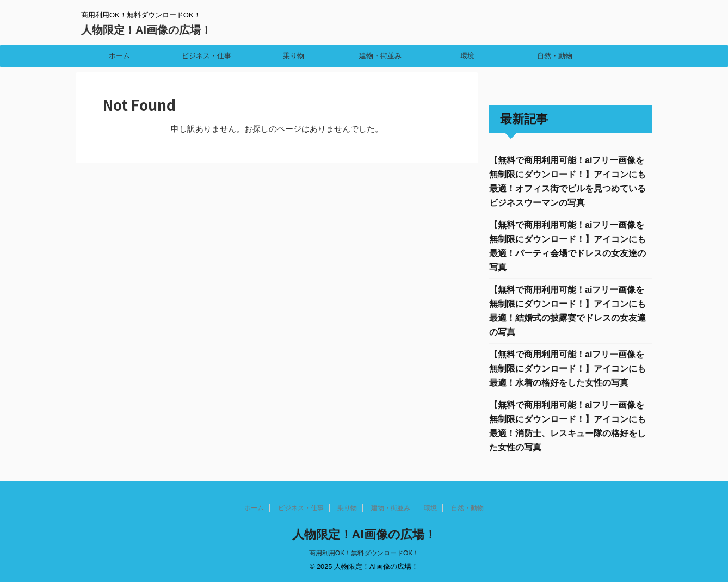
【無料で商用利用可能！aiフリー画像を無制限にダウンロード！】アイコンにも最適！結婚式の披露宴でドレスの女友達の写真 (567, 311)
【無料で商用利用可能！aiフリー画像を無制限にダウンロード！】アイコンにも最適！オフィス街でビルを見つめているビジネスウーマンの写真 (567, 181)
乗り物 (294, 56)
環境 (467, 56)
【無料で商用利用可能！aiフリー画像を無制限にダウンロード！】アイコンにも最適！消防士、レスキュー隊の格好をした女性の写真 (567, 426)
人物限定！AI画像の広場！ (146, 30)
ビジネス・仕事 (206, 56)
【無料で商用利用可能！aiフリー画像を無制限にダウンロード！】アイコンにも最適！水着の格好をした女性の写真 (567, 369)
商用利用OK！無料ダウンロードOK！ (364, 553)
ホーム (119, 56)
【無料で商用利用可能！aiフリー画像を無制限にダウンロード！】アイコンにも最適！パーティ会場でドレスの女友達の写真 (567, 246)
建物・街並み (380, 56)
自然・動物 (555, 56)
